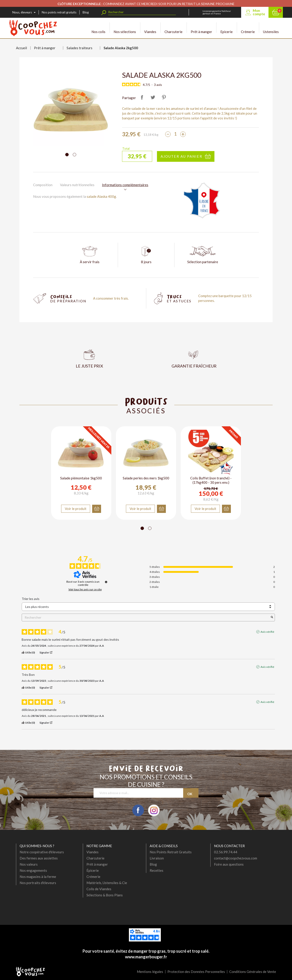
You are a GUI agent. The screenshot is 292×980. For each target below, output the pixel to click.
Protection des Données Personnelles (196, 972)
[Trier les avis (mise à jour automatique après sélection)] (148, 607)
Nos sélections (125, 28)
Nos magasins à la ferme (38, 877)
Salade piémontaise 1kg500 (81, 478)
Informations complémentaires (125, 185)
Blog (86, 12)
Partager (142, 98)
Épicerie (93, 870)
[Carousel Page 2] (74, 155)
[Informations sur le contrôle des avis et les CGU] (106, 582)
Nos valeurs (29, 864)
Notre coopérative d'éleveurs (42, 852)
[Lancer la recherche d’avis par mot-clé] (272, 617)
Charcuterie (173, 28)
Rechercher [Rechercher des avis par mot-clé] (146, 617)
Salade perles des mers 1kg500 (146, 478)
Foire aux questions (229, 864)
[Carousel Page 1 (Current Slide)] (67, 155)
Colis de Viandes (99, 889)
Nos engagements (33, 870)
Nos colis (98, 28)
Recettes (156, 870)
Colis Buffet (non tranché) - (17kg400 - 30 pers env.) (211, 480)
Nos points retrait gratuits (59, 12)
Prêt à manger (201, 28)
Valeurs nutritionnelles (77, 185)
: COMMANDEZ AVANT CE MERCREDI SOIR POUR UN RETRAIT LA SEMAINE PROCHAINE (146, 4)
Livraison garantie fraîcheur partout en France (217, 12)
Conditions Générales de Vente (253, 972)
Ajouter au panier (181, 156)
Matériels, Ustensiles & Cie (107, 883)
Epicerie (227, 28)
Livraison (157, 858)
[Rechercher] (142, 12)
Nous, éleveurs (22, 12)
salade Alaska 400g (101, 196)
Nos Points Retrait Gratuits (171, 852)
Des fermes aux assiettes (39, 858)
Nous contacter (229, 846)
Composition (43, 185)
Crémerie (248, 28)
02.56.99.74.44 (226, 852)
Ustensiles (271, 28)
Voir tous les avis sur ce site (85, 589)
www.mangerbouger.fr (146, 957)
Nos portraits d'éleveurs (38, 883)
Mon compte (259, 12)
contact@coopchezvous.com (236, 858)
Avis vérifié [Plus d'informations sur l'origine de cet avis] (267, 632)
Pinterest (164, 98)
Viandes (150, 28)
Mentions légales (150, 972)
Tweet (153, 98)
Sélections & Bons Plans (105, 895)
